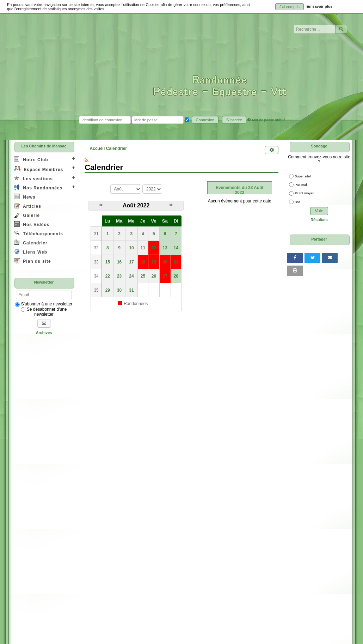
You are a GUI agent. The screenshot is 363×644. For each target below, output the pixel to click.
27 (165, 276)
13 (165, 248)
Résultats (319, 220)
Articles (28, 206)
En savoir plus (320, 6)
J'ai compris (290, 7)
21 (176, 262)
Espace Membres (39, 169)
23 (119, 276)
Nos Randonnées (38, 187)
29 (108, 290)
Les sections (33, 178)
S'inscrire (234, 120)
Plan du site (33, 261)
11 (143, 248)
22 (108, 276)
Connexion (205, 120)
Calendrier (31, 242)
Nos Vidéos (32, 224)
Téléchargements (39, 233)
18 (143, 262)
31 (131, 290)
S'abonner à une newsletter (44, 304)
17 (131, 262)
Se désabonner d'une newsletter (44, 312)
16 (119, 262)
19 (154, 262)
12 (154, 248)
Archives (44, 333)
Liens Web (31, 252)
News (25, 197)
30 (119, 290)
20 (165, 262)
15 (108, 262)
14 (176, 248)
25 (143, 276)
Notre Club (31, 159)
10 (131, 248)
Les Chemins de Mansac (44, 146)
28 (176, 276)
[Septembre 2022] (171, 205)
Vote (319, 211)
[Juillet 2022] (101, 205)
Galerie (27, 215)
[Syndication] (87, 160)
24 (131, 276)
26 (154, 276)
